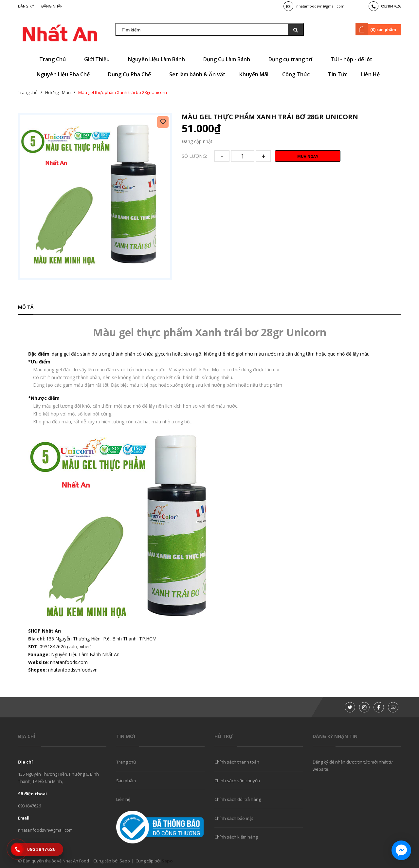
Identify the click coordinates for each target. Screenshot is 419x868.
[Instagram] (364, 707)
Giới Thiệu (99, 59)
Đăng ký (26, 6)
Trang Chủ (55, 59)
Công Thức (298, 74)
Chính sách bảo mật (234, 818)
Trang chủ (126, 762)
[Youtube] (393, 707)
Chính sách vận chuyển (237, 781)
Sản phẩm (126, 781)
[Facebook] (379, 707)
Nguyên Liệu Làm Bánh (159, 59)
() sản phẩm (377, 29)
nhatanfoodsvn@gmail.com (320, 6)
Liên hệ (123, 799)
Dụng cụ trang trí (293, 59)
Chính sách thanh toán (237, 762)
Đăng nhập (52, 6)
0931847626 (391, 6)
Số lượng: (194, 156)
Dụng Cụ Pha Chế (132, 74)
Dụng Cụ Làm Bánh (229, 59)
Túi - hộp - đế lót (354, 59)
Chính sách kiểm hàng (236, 837)
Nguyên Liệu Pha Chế (65, 74)
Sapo (167, 861)
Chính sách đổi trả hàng (238, 799)
